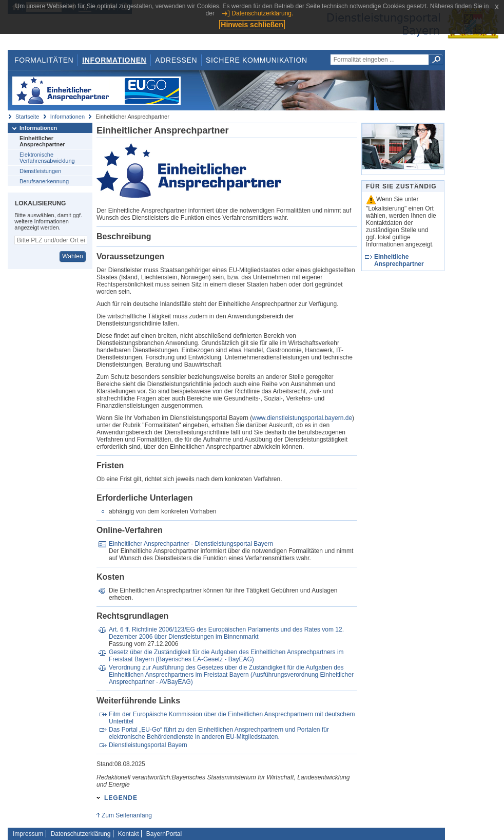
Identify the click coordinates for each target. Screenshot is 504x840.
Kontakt (129, 834)
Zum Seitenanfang (127, 815)
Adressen (176, 60)
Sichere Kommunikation (257, 60)
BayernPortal (164, 834)
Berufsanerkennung (44, 181)
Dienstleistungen (40, 171)
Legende (121, 798)
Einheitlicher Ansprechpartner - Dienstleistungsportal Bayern (191, 544)
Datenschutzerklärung (81, 834)
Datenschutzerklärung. (262, 13)
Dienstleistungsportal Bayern (148, 745)
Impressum (28, 834)
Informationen (114, 60)
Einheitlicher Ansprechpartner (42, 141)
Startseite (27, 117)
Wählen (73, 256)
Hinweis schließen (252, 25)
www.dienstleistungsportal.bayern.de (302, 418)
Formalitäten (44, 60)
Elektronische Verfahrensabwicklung (47, 158)
